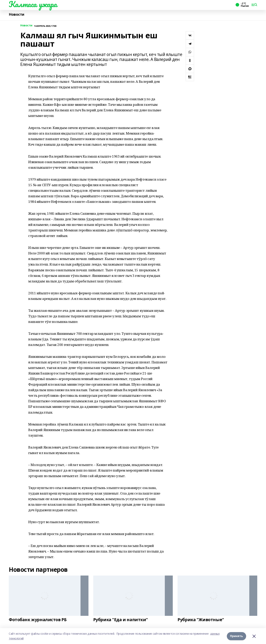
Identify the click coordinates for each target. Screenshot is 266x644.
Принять (236, 636)
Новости (17, 14)
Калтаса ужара (33, 4)
